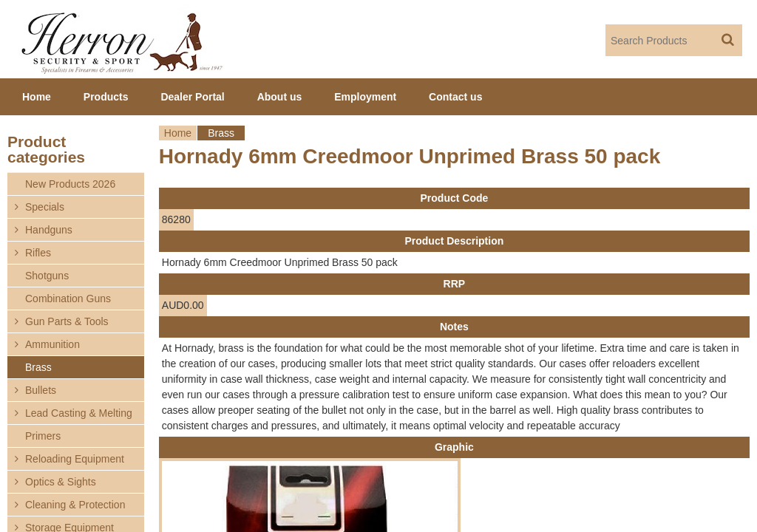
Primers (43, 436)
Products (106, 97)
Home (178, 133)
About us (280, 97)
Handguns (49, 230)
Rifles (38, 253)
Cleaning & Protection (75, 505)
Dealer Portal (192, 97)
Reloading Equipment (75, 459)
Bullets (41, 390)
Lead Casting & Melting (79, 413)
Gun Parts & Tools (67, 321)
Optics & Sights (61, 482)
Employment (365, 97)
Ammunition (52, 344)
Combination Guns (68, 299)
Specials (45, 207)
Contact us (455, 97)
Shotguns (47, 276)
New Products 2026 (70, 184)
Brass (221, 133)
